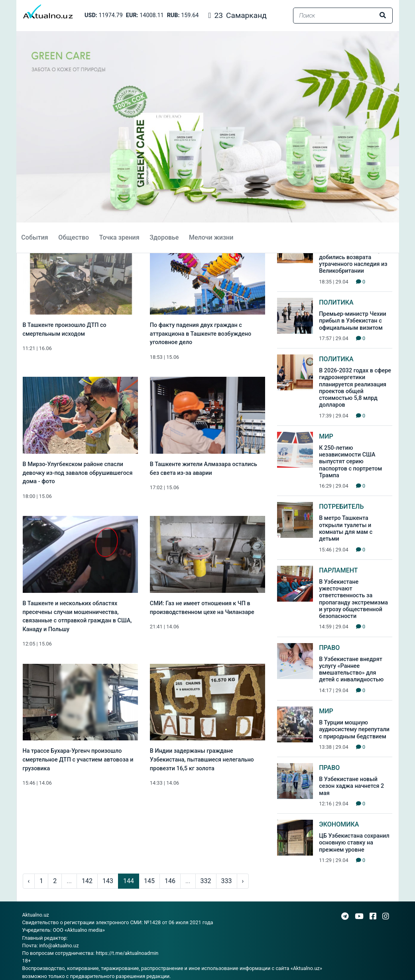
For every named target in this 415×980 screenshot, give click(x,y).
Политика (336, 302)
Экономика (339, 824)
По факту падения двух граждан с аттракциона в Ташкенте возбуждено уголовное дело (201, 334)
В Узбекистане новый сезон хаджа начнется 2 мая (351, 786)
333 (227, 881)
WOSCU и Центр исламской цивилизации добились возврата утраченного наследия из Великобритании (353, 257)
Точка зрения (119, 237)
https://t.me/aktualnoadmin (127, 953)
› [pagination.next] (243, 881)
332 (206, 881)
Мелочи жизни (211, 237)
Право (329, 648)
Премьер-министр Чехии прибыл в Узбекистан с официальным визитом (353, 321)
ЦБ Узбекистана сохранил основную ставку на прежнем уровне (354, 843)
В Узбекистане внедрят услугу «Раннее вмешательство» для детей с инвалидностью (351, 670)
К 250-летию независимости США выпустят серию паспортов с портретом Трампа (350, 462)
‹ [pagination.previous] (29, 881)
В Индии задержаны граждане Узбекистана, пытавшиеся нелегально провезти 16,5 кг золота (202, 760)
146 (170, 881)
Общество (74, 237)
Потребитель (341, 507)
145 (149, 881)
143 (108, 881)
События (34, 237)
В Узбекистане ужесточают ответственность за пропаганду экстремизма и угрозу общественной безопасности (353, 599)
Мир (326, 436)
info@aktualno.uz (59, 946)
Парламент (338, 570)
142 (87, 881)
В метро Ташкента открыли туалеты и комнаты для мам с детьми (346, 528)
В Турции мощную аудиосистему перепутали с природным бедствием (354, 730)
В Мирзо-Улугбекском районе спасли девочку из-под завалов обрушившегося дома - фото (78, 473)
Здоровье (164, 237)
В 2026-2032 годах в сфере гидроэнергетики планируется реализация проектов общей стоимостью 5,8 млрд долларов (355, 388)
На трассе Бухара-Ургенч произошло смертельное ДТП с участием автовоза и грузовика (78, 760)
